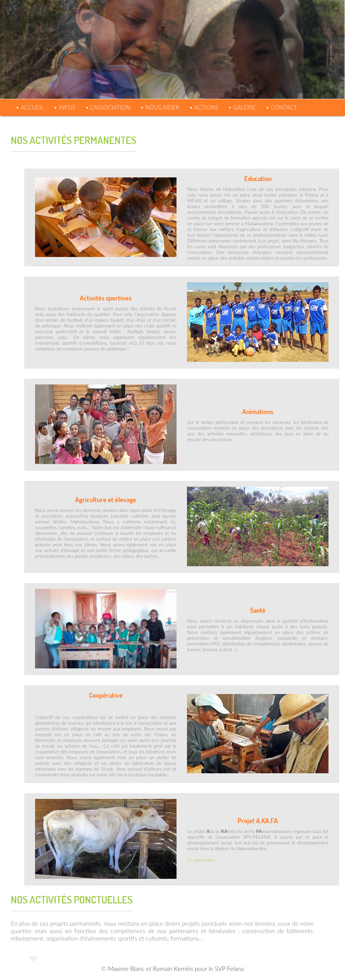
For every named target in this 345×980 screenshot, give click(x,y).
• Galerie (242, 107)
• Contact (281, 107)
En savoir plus (201, 860)
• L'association (108, 107)
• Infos (65, 107)
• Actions (204, 107)
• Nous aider (160, 107)
